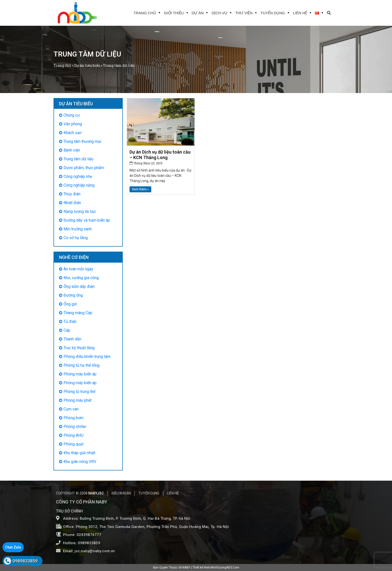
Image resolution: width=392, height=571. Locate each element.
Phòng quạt (73, 444)
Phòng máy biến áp (80, 374)
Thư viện (244, 13)
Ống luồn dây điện (79, 287)
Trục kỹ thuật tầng (79, 348)
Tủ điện (70, 322)
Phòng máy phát (77, 400)
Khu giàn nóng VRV (80, 462)
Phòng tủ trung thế (79, 392)
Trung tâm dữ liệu (78, 159)
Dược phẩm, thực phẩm (84, 168)
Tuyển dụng (273, 13)
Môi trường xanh (78, 229)
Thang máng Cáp (78, 313)
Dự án (198, 13)
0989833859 (25, 561)
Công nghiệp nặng (79, 185)
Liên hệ (300, 13)
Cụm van (71, 409)
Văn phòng (73, 124)
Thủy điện (72, 194)
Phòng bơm (73, 418)
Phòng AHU (73, 435)
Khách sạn (72, 133)
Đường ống (73, 295)
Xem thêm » (140, 189)
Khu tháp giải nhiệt (79, 453)
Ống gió (70, 304)
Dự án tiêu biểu (87, 65)
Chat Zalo (13, 547)
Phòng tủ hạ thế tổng (81, 365)
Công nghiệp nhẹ (78, 176)
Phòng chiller (75, 427)
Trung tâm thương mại (82, 141)
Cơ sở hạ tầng (76, 238)
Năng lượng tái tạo (80, 211)
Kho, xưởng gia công (81, 278)
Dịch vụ (219, 13)
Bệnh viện (72, 150)
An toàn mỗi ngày (78, 269)
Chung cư (72, 115)
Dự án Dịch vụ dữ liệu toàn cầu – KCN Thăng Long (160, 155)
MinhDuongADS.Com (225, 567)
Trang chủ (145, 13)
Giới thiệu (174, 13)
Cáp (67, 330)
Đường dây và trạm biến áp (87, 220)
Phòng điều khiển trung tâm (87, 357)
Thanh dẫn (72, 339)
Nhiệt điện (72, 203)
